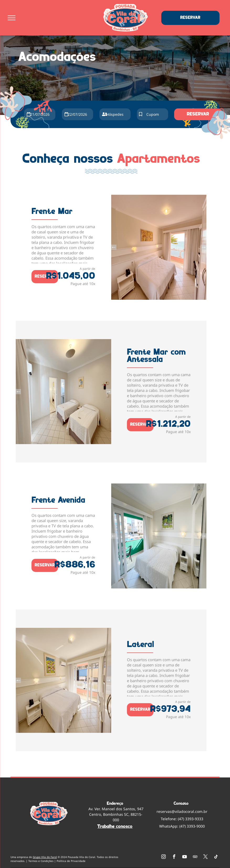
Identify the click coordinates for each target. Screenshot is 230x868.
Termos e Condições (41, 861)
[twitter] (206, 857)
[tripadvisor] (195, 857)
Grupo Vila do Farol (45, 857)
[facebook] (174, 857)
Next (204, 247)
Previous (114, 247)
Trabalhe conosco (115, 827)
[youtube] (185, 857)
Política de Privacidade (71, 861)
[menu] (12, 18)
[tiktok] (216, 857)
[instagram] (164, 857)
